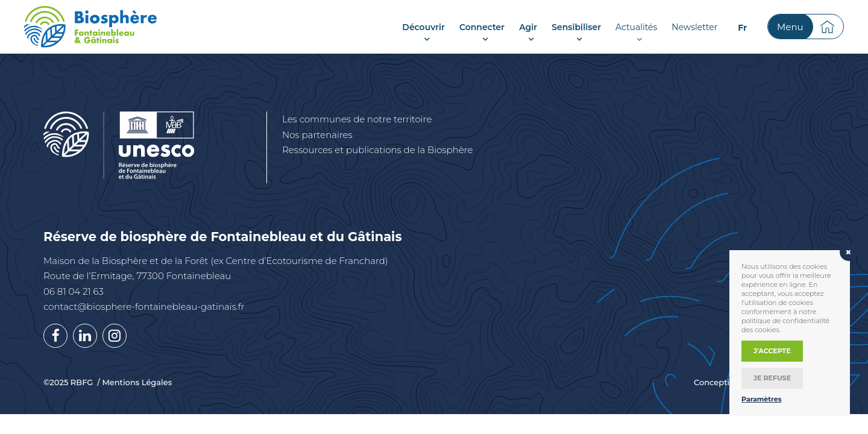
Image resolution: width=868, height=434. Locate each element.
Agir (528, 27)
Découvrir (423, 27)
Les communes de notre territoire (357, 119)
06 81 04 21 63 (74, 291)
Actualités (636, 27)
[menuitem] (742, 27)
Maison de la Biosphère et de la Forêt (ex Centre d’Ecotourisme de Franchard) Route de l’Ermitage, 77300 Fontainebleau (216, 269)
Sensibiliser (576, 27)
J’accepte (772, 351)
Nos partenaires (317, 135)
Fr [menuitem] (742, 28)
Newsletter (694, 27)
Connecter (482, 27)
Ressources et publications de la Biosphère (378, 150)
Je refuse (772, 378)
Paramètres (762, 399)
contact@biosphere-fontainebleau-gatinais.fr (144, 307)
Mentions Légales (137, 382)
